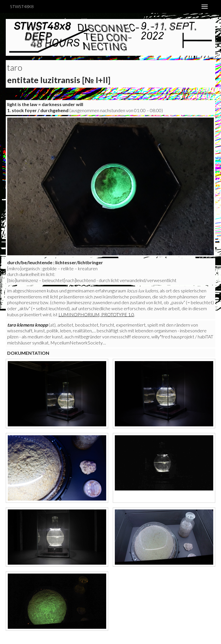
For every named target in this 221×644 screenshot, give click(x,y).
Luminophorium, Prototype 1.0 (96, 314)
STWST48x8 (22, 6)
